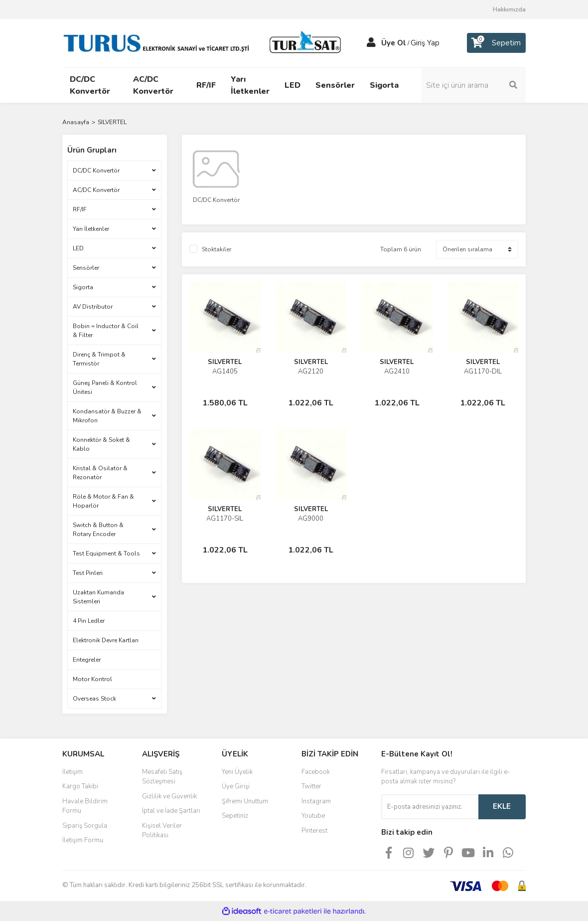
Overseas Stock (94, 699)
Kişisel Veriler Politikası (162, 831)
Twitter (311, 786)
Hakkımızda (509, 9)
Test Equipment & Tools (106, 553)
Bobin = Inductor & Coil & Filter (106, 331)
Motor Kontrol (92, 679)
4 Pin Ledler (89, 621)
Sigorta (83, 287)
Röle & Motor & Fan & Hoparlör (103, 501)
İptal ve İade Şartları (171, 811)
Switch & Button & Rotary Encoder (98, 530)
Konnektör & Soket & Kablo (101, 444)
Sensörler (86, 268)
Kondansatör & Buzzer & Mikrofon (107, 416)
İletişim (73, 772)
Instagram (316, 801)
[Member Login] (371, 43)
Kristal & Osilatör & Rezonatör (100, 473)
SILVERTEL (112, 122)
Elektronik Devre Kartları (106, 640)
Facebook (316, 772)
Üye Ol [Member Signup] (394, 43)
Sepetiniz (235, 816)
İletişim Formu (83, 840)
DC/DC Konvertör (96, 171)
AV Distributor (93, 307)
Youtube (313, 816)
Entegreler (87, 660)
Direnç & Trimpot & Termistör (99, 359)
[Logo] (204, 42)
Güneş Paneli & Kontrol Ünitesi (105, 387)
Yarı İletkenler (91, 229)
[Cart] (496, 43)
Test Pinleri (88, 573)
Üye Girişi (236, 786)
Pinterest (314, 831)
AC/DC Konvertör (96, 190)
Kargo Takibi (80, 786)
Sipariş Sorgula (85, 826)
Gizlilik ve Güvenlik (169, 796)
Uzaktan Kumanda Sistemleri (98, 597)
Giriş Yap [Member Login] (425, 43)
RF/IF (80, 209)
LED (78, 248)
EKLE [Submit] (502, 806)
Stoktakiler (217, 249)
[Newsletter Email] (430, 807)
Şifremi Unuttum (245, 801)
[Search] (473, 85)
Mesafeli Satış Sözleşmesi (162, 777)
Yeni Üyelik (237, 772)
